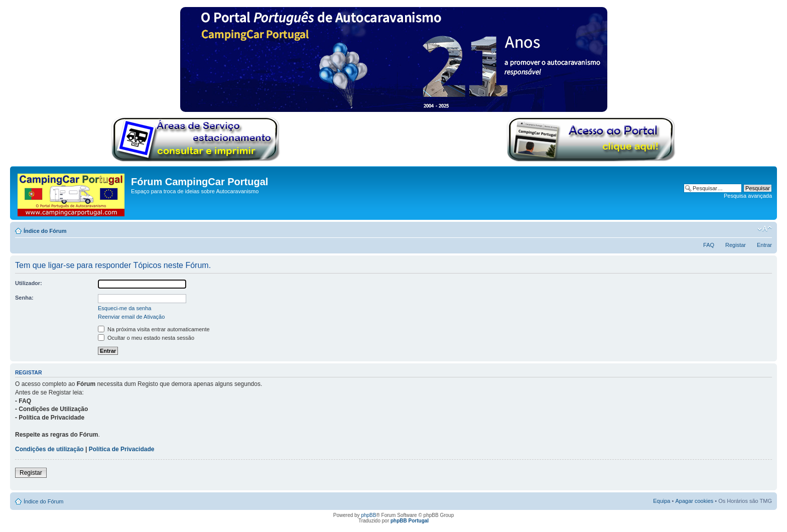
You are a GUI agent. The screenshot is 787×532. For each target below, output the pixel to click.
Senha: (24, 298)
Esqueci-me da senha (124, 308)
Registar (736, 245)
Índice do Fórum (45, 231)
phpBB (368, 515)
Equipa (662, 501)
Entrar (764, 245)
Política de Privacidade (122, 449)
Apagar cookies (694, 501)
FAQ (709, 245)
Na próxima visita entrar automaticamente (154, 329)
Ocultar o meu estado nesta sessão (146, 338)
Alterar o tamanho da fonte (765, 229)
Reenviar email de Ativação (131, 317)
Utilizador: (29, 283)
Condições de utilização (49, 449)
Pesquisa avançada (748, 196)
